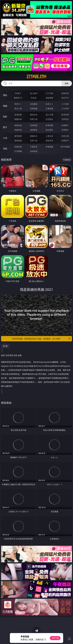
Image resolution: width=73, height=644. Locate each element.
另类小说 (34, 141)
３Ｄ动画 (65, 104)
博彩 (5, 95)
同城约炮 (18, 147)
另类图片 (65, 130)
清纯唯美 (34, 130)
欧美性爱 (65, 115)
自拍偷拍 (34, 104)
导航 (5, 149)
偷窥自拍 (18, 125)
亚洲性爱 (18, 115)
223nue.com (36, 77)
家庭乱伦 (34, 136)
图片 (5, 127)
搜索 (67, 83)
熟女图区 (49, 130)
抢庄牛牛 (65, 98)
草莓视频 (49, 147)
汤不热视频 (65, 147)
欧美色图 (49, 125)
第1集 (5, 346)
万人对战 (49, 93)
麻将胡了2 (18, 98)
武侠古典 (65, 136)
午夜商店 (34, 147)
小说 (5, 138)
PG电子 (18, 93)
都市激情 (18, 136)
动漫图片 (65, 125)
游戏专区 (65, 93)
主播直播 (49, 108)
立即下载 (55, 638)
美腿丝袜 (18, 130)
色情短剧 (34, 151)
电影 (5, 117)
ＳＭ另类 (65, 108)
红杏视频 (18, 151)
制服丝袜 (18, 119)
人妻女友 (49, 136)
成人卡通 (49, 115)
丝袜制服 (34, 108)
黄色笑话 (49, 141)
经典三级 (34, 119)
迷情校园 (18, 141)
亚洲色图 (34, 125)
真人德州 (34, 93)
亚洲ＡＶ (18, 104)
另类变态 (65, 119)
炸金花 (34, 98)
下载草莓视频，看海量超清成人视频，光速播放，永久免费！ (41, 339)
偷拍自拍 (34, 115)
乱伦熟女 (49, 119)
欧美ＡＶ (49, 104)
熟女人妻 (18, 108)
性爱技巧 (65, 141)
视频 (5, 106)
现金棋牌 (49, 98)
